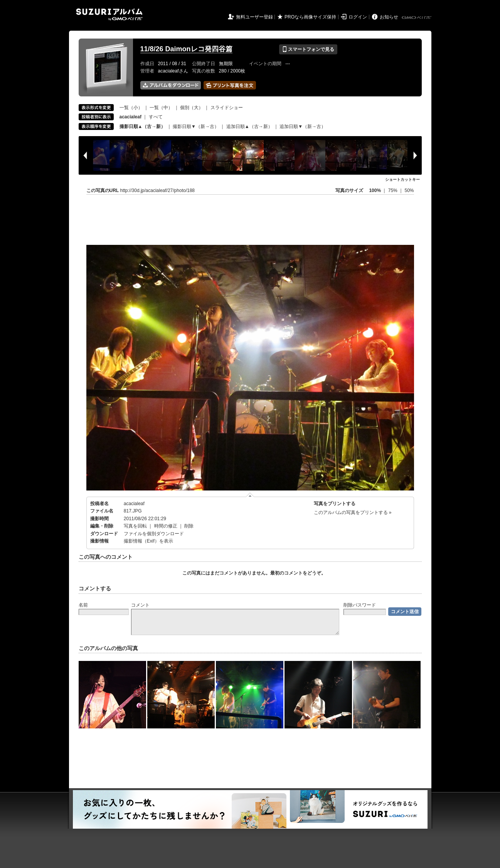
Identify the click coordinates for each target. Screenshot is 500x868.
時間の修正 (166, 526)
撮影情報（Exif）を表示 (148, 541)
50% (409, 190)
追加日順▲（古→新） (249, 126)
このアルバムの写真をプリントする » (353, 512)
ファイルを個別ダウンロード (154, 534)
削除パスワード (360, 605)
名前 (83, 605)
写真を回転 (135, 526)
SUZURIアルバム (109, 14)
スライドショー (227, 108)
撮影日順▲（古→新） (143, 126)
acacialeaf (134, 504)
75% (393, 190)
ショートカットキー (402, 179)
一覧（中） (161, 108)
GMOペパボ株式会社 (417, 18)
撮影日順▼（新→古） (196, 126)
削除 (189, 526)
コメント (140, 605)
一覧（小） (131, 108)
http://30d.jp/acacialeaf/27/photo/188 (157, 190)
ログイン (358, 17)
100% (375, 190)
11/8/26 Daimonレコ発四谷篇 (186, 49)
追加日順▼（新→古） (303, 126)
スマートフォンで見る (308, 49)
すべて (156, 117)
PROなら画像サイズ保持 (310, 17)
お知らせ (389, 17)
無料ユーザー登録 (254, 17)
